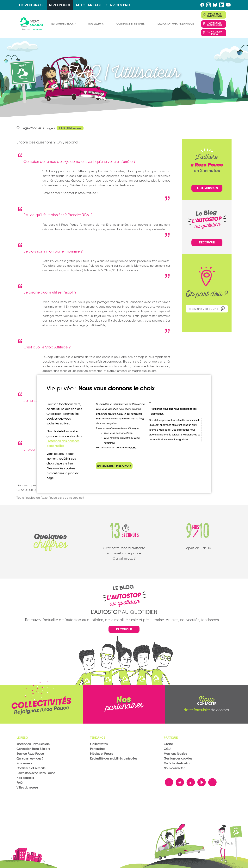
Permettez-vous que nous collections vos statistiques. (174, 411)
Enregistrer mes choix (114, 466)
